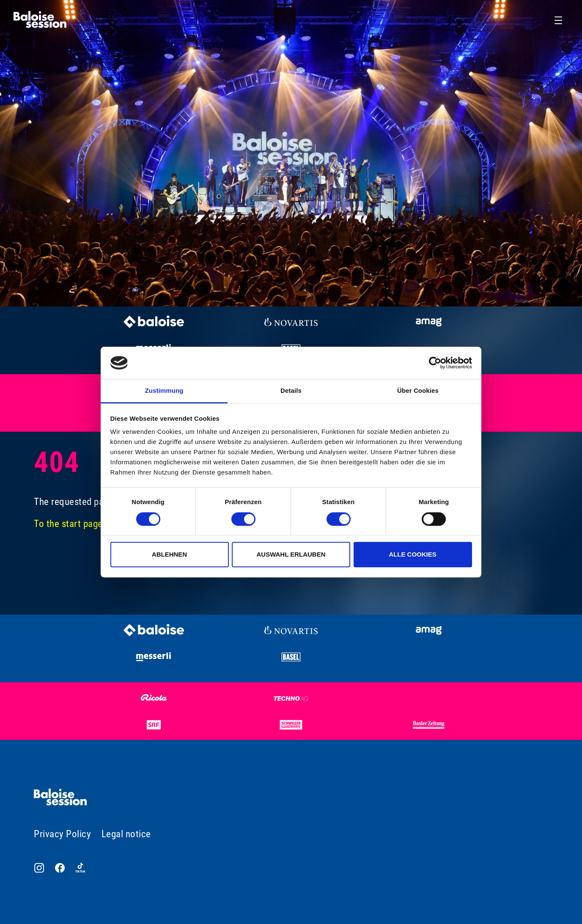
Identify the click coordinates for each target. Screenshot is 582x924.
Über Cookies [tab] (418, 391)
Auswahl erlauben (291, 554)
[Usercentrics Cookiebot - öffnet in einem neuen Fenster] (435, 363)
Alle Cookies (413, 554)
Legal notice (126, 834)
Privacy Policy (62, 834)
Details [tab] (291, 391)
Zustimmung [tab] (164, 391)
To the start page (68, 524)
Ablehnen (169, 554)
